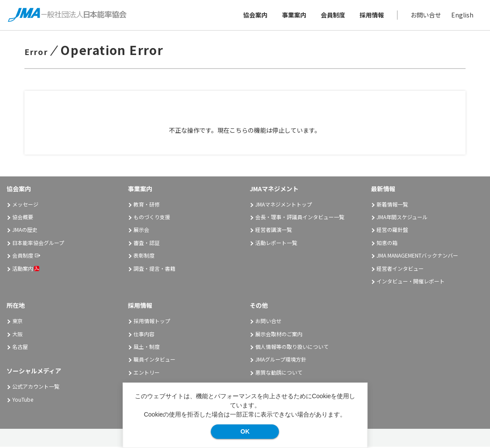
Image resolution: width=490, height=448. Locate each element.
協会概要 (23, 218)
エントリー (147, 374)
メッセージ (25, 205)
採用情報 (371, 16)
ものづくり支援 (152, 218)
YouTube (23, 401)
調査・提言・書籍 (154, 270)
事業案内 (293, 16)
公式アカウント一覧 (36, 388)
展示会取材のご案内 (279, 335)
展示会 (141, 231)
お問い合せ (425, 16)
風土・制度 (147, 348)
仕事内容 (144, 335)
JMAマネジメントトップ (284, 205)
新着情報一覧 (392, 205)
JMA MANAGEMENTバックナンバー (417, 257)
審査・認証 (147, 244)
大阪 (17, 335)
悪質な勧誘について (279, 374)
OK (245, 431)
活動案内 (26, 270)
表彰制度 (144, 257)
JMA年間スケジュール (402, 218)
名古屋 (20, 348)
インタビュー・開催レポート (411, 282)
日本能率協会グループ (38, 244)
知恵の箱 (387, 244)
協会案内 (254, 16)
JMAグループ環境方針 (281, 361)
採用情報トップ (152, 322)
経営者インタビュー (400, 270)
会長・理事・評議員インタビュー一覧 (300, 218)
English (461, 16)
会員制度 (332, 16)
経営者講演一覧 (274, 231)
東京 (17, 322)
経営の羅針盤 (392, 231)
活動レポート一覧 (276, 244)
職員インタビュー (154, 361)
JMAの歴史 (25, 231)
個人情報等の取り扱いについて (292, 348)
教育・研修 (147, 205)
